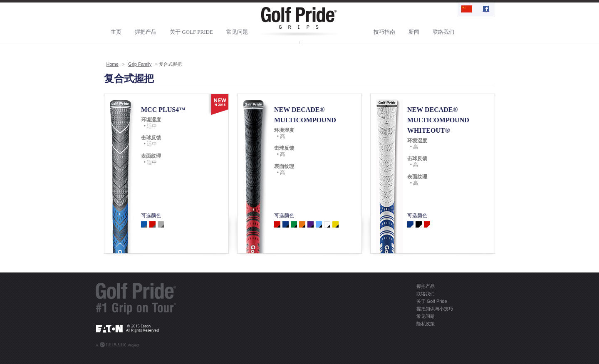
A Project (118, 345)
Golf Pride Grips (299, 22)
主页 (116, 32)
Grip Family (140, 64)
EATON (136, 328)
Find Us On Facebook (485, 10)
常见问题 (237, 32)
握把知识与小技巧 (435, 309)
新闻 (414, 32)
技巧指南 (384, 32)
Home (113, 64)
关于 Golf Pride (191, 32)
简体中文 (467, 10)
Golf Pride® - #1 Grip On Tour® (136, 299)
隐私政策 (426, 324)
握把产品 (146, 32)
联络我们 (443, 32)
